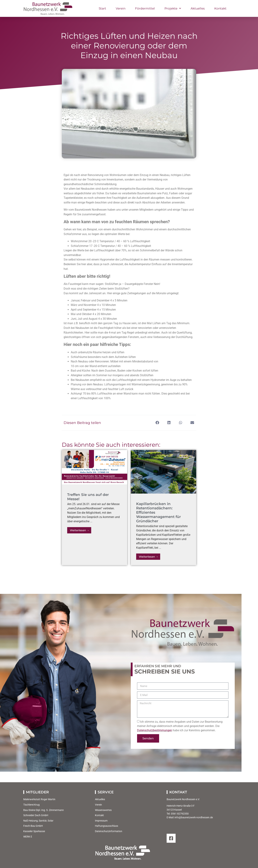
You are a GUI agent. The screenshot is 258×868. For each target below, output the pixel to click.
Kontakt (220, 8)
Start (102, 8)
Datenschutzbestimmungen (155, 730)
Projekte (173, 8)
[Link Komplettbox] (95, 508)
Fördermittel (145, 8)
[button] (157, 423)
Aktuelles (198, 8)
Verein (121, 8)
